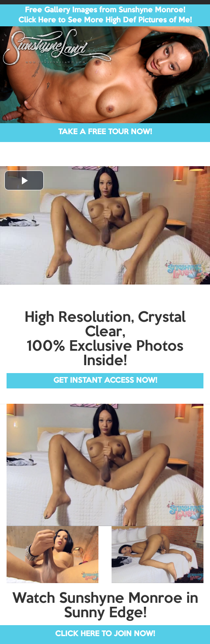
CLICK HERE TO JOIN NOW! (105, 634)
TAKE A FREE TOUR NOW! (105, 132)
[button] (24, 180)
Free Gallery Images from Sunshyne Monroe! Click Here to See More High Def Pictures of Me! (105, 15)
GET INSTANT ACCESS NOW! (105, 381)
